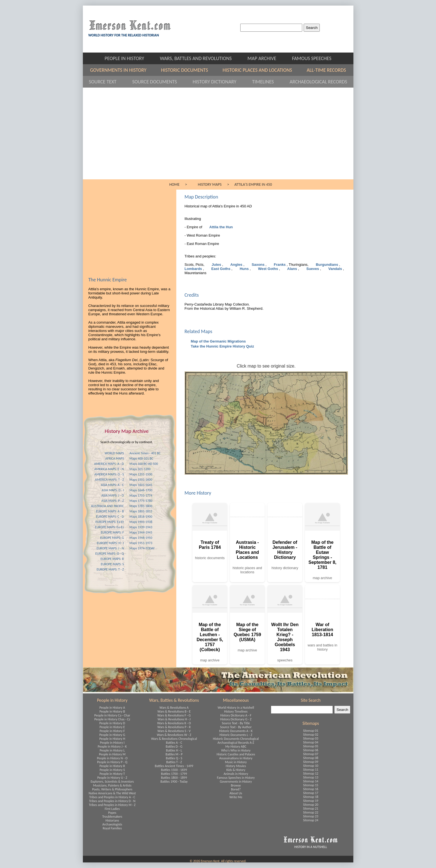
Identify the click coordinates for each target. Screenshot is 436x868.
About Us (236, 793)
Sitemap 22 (311, 812)
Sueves (313, 269)
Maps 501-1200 (140, 469)
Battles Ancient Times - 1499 (174, 766)
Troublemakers (112, 817)
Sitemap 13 (311, 777)
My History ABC (236, 747)
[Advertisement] (218, 138)
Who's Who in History (236, 750)
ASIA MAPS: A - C (112, 485)
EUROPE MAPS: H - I (110, 543)
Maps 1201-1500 (141, 474)
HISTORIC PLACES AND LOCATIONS (262, 70)
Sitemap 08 (311, 758)
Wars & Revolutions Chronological (174, 739)
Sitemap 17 (311, 793)
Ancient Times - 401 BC (145, 453)
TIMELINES (268, 82)
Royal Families (112, 828)
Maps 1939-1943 (141, 527)
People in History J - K (112, 747)
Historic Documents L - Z (236, 735)
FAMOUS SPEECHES (312, 58)
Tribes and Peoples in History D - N (112, 801)
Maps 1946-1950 (141, 538)
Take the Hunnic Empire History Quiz (222, 346)
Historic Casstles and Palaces (236, 754)
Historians (112, 820)
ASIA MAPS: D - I (113, 490)
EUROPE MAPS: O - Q (110, 554)
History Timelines (236, 711)
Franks (280, 265)
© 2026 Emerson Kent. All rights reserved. (218, 861)
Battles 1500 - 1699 (174, 770)
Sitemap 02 (311, 735)
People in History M (112, 754)
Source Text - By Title (236, 723)
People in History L (112, 750)
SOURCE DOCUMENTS (160, 82)
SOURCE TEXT (108, 82)
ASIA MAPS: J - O (113, 495)
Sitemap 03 (311, 738)
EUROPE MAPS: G (112, 538)
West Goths (268, 269)
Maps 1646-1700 (141, 490)
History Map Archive (127, 431)
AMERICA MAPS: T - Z (109, 480)
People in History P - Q (112, 762)
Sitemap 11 (311, 770)
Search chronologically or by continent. (127, 442)
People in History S (112, 770)
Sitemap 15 (311, 785)
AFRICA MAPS (115, 458)
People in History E (112, 727)
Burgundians (327, 265)
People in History (112, 700)
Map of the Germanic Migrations (218, 341)
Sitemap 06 (311, 750)
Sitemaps (311, 723)
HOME (174, 184)
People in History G (112, 735)
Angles (236, 265)
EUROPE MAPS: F (112, 532)
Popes (112, 813)
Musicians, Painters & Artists (112, 785)
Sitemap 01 (311, 731)
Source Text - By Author (236, 727)
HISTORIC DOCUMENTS (189, 70)
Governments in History (236, 782)
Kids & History (236, 770)
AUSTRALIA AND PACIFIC (107, 506)
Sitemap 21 (311, 809)
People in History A (112, 708)
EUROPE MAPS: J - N (110, 548)
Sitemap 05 (311, 746)
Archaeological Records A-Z (236, 743)
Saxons (258, 265)
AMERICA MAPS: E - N (109, 469)
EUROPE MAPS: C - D (110, 517)
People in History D (112, 723)
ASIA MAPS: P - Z (113, 501)
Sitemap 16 (311, 789)
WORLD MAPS (114, 453)
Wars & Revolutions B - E (174, 711)
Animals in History (236, 774)
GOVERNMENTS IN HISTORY (123, 70)
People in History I (112, 743)
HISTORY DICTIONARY (220, 82)
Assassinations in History (236, 758)
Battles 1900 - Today (174, 782)
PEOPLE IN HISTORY (129, 58)
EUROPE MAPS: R (112, 559)
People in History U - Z (112, 778)
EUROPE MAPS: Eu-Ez (110, 527)
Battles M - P (174, 754)
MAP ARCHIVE (267, 58)
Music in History (236, 762)
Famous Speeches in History (236, 778)
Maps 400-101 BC (141, 458)
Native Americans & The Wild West (112, 793)
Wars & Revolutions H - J (174, 719)
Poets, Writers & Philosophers (112, 789)
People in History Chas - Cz (112, 719)
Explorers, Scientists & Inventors (112, 782)
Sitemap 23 (311, 816)
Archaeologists (112, 824)
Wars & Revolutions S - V (174, 731)
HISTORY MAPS (210, 184)
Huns (244, 269)
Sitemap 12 (311, 773)
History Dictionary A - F (236, 715)
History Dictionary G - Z (236, 719)
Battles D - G (174, 747)
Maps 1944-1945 (141, 532)
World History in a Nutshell (236, 708)
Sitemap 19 (311, 801)
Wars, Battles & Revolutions (174, 700)
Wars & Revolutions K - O (174, 723)
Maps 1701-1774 (141, 495)
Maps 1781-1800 (141, 506)
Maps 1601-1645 (141, 485)
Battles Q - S (174, 758)
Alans (292, 269)
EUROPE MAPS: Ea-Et (110, 522)
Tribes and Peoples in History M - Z (112, 805)
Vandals (335, 269)
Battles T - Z (174, 762)
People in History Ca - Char (112, 715)
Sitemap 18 (311, 797)
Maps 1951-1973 (141, 543)
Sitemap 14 (311, 781)
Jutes (216, 265)
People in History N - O (112, 758)
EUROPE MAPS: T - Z (110, 569)
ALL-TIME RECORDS (326, 70)
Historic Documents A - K (236, 731)
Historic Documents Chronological (236, 739)
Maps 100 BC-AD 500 (144, 464)
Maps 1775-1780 (141, 501)
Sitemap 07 (311, 754)
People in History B (112, 711)
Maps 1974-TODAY (142, 548)
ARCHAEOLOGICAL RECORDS (318, 82)
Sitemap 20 (311, 805)
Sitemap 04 (311, 742)
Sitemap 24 (311, 820)
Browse (236, 785)
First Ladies (112, 809)
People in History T (112, 774)
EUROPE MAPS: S (112, 564)
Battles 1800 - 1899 (174, 778)
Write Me (236, 797)
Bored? (236, 789)
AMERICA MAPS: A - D (109, 464)
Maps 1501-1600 (141, 480)
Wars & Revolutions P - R (174, 727)
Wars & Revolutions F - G (174, 715)
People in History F (112, 731)
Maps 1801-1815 (141, 511)
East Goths (221, 269)
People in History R (112, 766)
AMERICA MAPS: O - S (109, 474)
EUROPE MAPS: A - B (110, 511)
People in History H (112, 739)
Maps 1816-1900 (141, 517)
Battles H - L (174, 750)
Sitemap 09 (311, 762)
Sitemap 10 (311, 766)
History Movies (236, 766)
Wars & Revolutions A (174, 708)
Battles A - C (174, 743)
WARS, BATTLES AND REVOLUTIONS (201, 58)
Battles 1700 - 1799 (174, 774)
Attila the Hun (221, 227)
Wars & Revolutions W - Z (174, 735)
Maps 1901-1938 (141, 522)
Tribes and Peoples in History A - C (112, 797)
